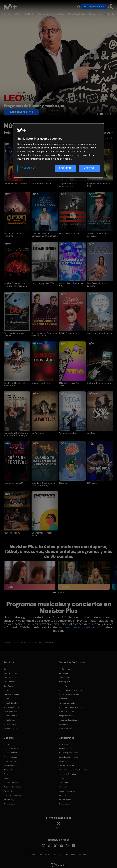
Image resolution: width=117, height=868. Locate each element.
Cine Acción (9, 685)
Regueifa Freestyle (13, 532)
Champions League (12, 748)
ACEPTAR (89, 168)
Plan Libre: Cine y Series (68, 773)
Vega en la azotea (68, 432)
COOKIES (83, 854)
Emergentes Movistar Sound (42, 533)
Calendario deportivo (51, 14)
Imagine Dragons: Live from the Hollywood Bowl (16, 284)
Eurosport (8, 790)
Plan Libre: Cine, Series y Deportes (73, 769)
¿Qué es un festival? (13, 482)
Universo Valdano (11, 765)
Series (7, 14)
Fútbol (29, 14)
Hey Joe (63, 482)
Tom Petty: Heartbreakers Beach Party (16, 384)
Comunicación (64, 803)
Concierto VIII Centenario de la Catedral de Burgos (16, 434)
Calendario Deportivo (13, 794)
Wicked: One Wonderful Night (99, 185)
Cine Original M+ (11, 672)
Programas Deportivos (68, 719)
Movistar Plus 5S (65, 728)
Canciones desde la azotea (100, 333)
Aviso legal (58, 854)
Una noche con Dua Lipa (15, 183)
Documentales (10, 723)
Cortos (6, 689)
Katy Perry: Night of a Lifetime (97, 284)
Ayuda (59, 824)
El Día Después (10, 760)
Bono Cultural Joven (67, 790)
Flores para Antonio (67, 702)
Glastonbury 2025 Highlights (12, 234)
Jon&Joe (91, 432)
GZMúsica (92, 482)
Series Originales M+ (12, 702)
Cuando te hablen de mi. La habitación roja (43, 483)
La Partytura (38, 432)
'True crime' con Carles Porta (71, 706)
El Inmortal (63, 685)
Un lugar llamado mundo (99, 383)
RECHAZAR (66, 168)
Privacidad (71, 854)
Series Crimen (9, 719)
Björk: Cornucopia (68, 333)
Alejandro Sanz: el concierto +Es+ (68, 185)
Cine (18, 14)
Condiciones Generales (68, 756)
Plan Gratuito (76, 14)
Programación (10, 803)
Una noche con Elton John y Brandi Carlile (44, 334)
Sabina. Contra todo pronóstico (97, 234)
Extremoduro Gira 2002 (43, 183)
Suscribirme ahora (94, 7)
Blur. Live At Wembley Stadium (14, 334)
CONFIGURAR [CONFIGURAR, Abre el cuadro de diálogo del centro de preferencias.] (28, 168)
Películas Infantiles (11, 694)
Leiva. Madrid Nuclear (70, 233)
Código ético (64, 760)
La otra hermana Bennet (69, 694)
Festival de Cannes (66, 711)
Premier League (10, 756)
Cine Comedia (10, 681)
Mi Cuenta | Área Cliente (69, 752)
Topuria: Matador (11, 782)
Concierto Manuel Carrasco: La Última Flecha (45, 234)
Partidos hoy (9, 799)
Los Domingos (64, 668)
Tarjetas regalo (65, 799)
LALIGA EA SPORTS (11, 752)
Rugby (6, 777)
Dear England (64, 681)
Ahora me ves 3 (65, 677)
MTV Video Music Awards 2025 (71, 384)
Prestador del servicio (40, 854)
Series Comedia (10, 715)
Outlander (63, 698)
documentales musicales (75, 626)
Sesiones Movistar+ (41, 383)
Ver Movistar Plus (65, 743)
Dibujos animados (66, 715)
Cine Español (9, 677)
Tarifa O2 (62, 794)
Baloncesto (96, 14)
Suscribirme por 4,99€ (21, 112)
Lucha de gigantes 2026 (43, 283)
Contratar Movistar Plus (68, 765)
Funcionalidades (65, 748)
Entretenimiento (10, 728)
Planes (61, 777)
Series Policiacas (11, 711)
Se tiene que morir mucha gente (72, 689)
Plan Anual (63, 786)
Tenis (111, 14)
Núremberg (63, 672)
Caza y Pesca (64, 723)
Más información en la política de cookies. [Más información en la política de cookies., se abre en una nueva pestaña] (49, 159)
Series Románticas (11, 706)
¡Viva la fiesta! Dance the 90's (71, 284)
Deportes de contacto (13, 786)
